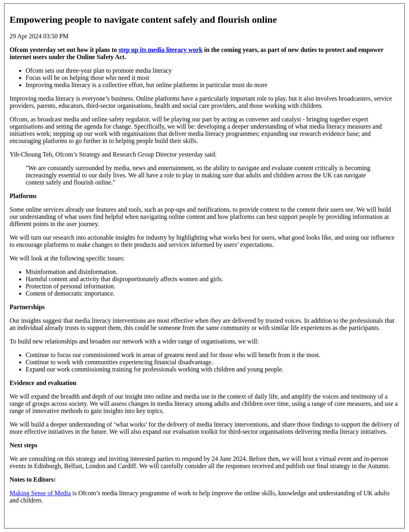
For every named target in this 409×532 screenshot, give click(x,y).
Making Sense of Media (40, 493)
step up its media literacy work (161, 50)
